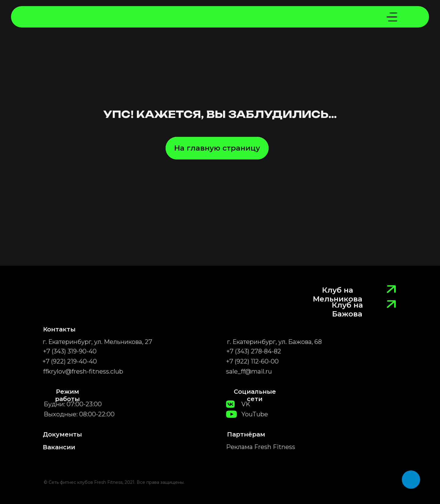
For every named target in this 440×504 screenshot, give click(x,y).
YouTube (255, 414)
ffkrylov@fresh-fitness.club (83, 371)
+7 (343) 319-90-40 (70, 351)
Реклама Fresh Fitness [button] (261, 447)
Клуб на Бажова (347, 309)
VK (246, 404)
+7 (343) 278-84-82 (254, 351)
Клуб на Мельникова (338, 294)
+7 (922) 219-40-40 (70, 361)
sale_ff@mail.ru (249, 371)
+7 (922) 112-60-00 (252, 361)
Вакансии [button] (59, 447)
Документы (62, 434)
